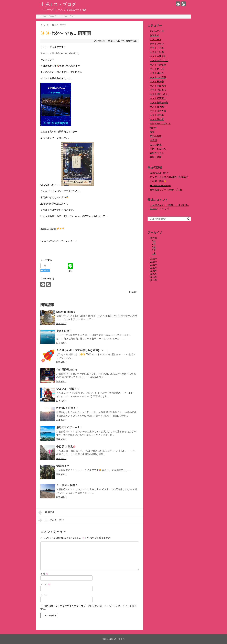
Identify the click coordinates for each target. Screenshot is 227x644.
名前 (44, 574)
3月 (154, 247)
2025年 (154, 259)
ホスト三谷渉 (157, 52)
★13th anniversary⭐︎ (160, 186)
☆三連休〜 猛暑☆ (67, 485)
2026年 (154, 238)
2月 (154, 250)
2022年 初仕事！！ (67, 408)
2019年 (154, 277)
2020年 (154, 274)
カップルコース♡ (51, 520)
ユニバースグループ (47, 16)
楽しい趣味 (156, 145)
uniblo (134, 292)
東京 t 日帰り (64, 331)
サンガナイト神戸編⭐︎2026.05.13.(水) (169, 177)
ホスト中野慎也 (158, 65)
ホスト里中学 (117, 41)
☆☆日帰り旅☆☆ (67, 370)
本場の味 (46, 513)
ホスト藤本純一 (158, 107)
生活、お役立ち (158, 149)
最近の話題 (131, 41)
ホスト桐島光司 (158, 86)
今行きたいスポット (160, 124)
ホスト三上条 (157, 48)
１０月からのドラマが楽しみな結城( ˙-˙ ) (82, 350)
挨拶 (152, 132)
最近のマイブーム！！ (69, 427)
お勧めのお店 (157, 31)
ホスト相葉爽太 (158, 98)
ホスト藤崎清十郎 (159, 103)
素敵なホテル (157, 153)
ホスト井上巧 (157, 69)
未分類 (153, 140)
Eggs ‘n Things (66, 312)
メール (45, 584)
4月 (154, 244)
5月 (154, 241)
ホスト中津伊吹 (158, 56)
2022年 (154, 268)
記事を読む (61, 324)
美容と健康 (156, 157)
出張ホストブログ (58, 4)
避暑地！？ (63, 466)
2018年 (154, 280)
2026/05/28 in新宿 (159, 173)
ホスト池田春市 (158, 90)
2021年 (154, 271)
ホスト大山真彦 (158, 77)
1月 (154, 253)
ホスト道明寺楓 (158, 111)
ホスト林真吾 (157, 82)
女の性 (153, 128)
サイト (44, 595)
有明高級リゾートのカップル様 (166, 190)
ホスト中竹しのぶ (159, 61)
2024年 (154, 262)
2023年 (154, 265)
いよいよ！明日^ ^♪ (68, 389)
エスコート (156, 40)
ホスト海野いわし (159, 94)
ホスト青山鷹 (157, 119)
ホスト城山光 (157, 73)
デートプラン (157, 44)
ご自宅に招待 (158, 181)
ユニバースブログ (67, 16)
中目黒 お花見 (66, 447)
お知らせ (154, 35)
